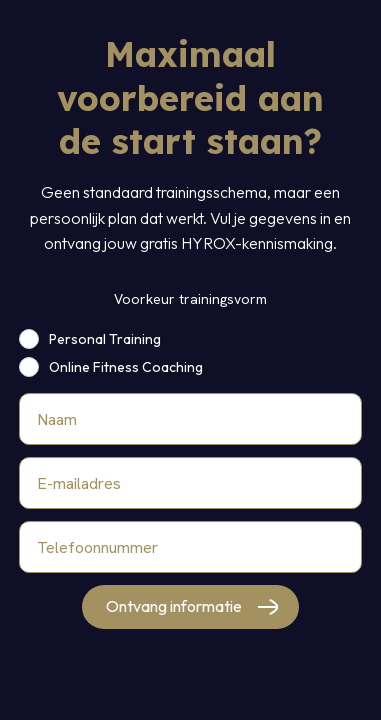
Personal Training (105, 339)
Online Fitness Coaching (126, 367)
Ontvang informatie (174, 606)
